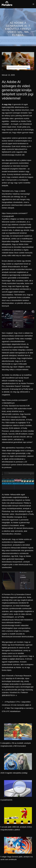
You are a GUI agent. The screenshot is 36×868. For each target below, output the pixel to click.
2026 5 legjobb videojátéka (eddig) (14, 773)
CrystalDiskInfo (6, 800)
